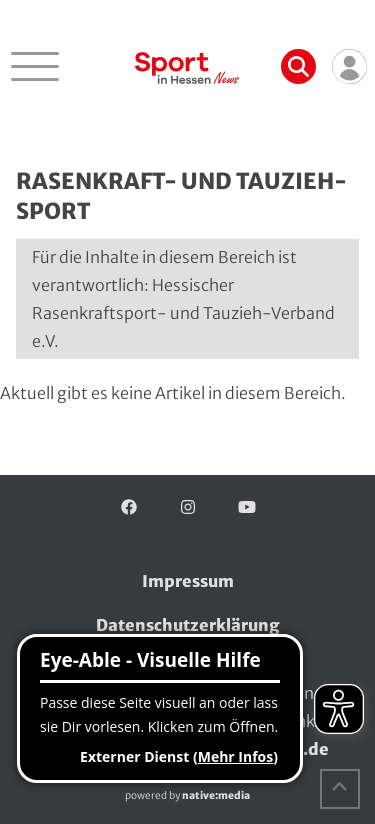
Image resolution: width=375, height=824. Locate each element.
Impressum (188, 581)
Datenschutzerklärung (188, 625)
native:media (216, 795)
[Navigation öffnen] (35, 66)
